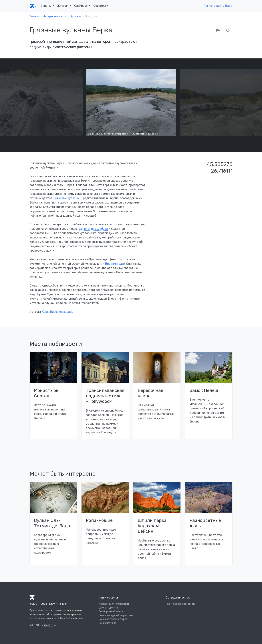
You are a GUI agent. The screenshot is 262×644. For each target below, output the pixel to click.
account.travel (58, 618)
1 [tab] (117, 141)
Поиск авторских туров (113, 619)
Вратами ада (114, 264)
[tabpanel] (131, 103)
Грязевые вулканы (67, 198)
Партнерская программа (180, 604)
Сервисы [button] (100, 6)
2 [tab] (123, 141)
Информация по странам (114, 604)
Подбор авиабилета (111, 612)
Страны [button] (46, 6)
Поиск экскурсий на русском (116, 615)
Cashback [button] (81, 6)
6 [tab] (145, 141)
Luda (70, 312)
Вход (229, 6)
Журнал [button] (63, 6)
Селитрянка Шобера (93, 229)
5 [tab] (139, 141)
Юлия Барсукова (53, 312)
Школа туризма (108, 608)
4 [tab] (134, 141)
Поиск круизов (108, 623)
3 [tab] (128, 141)
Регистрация (213, 6)
